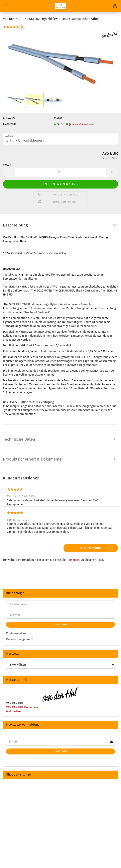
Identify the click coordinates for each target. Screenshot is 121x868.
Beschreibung (15, 225)
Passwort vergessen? (19, 639)
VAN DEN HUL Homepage (22, 707)
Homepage (73, 560)
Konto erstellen (16, 633)
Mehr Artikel (14, 711)
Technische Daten (19, 439)
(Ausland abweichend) (83, 124)
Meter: (7, 165)
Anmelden (60, 625)
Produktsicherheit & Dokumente (32, 459)
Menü (6, 6)
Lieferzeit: (9, 124)
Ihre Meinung (91, 548)
